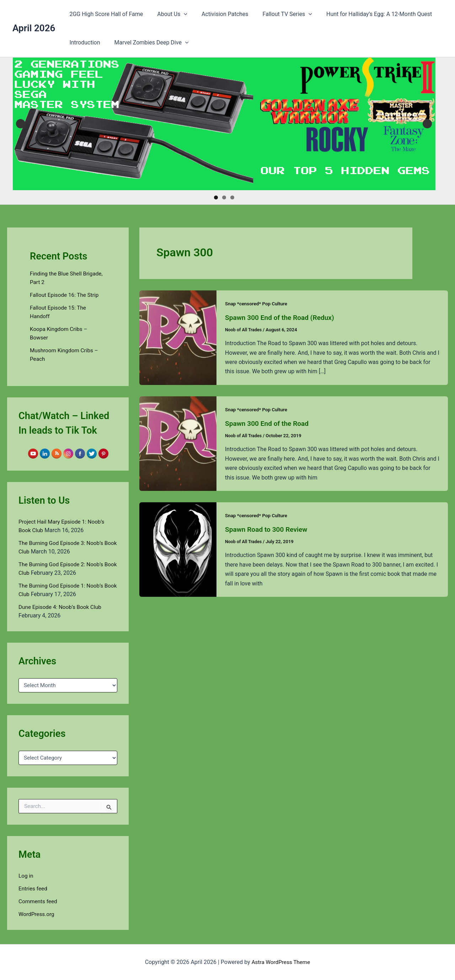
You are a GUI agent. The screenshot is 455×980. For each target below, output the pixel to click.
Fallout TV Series (277, 14)
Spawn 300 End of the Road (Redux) (282, 317)
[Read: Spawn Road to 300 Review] (178, 548)
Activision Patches (218, 14)
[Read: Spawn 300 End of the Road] (178, 443)
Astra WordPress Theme (281, 962)
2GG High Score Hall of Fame (105, 14)
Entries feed (34, 888)
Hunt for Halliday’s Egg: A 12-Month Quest (366, 14)
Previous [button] (21, 124)
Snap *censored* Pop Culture (258, 304)
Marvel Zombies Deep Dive (147, 43)
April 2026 (34, 28)
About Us (168, 14)
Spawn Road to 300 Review (268, 529)
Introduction (83, 42)
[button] (180, 14)
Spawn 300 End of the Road (269, 423)
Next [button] (427, 124)
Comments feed (39, 901)
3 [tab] (232, 197)
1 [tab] (216, 197)
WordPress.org (37, 914)
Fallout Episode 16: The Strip (66, 295)
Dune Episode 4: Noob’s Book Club (62, 607)
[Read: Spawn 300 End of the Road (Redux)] (178, 337)
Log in (26, 876)
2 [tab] (224, 197)
